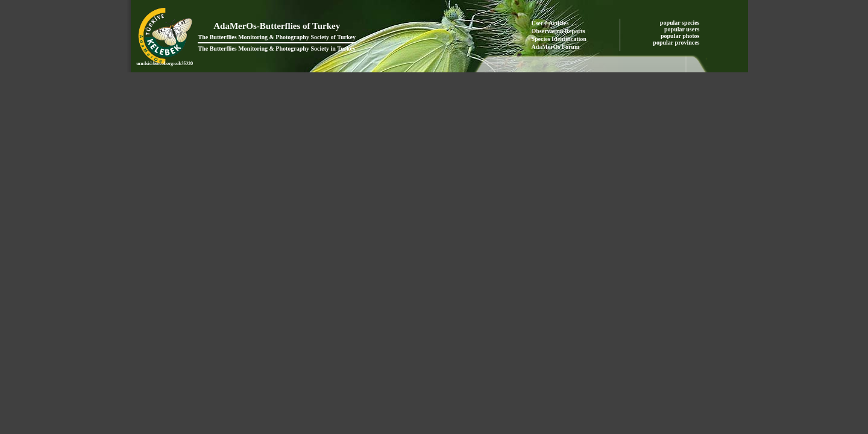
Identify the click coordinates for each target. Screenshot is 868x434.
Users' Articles (550, 23)
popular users (683, 29)
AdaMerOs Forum (556, 47)
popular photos (681, 36)
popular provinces (677, 42)
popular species (681, 23)
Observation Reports (558, 31)
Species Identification (559, 39)
